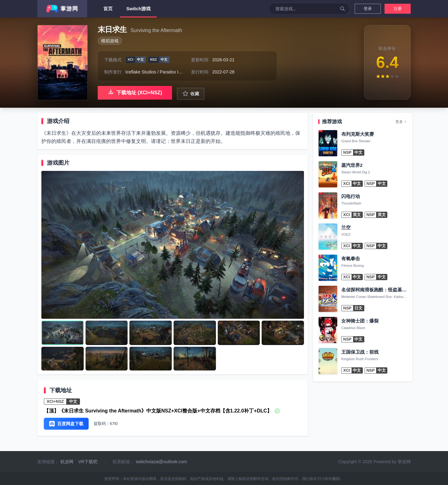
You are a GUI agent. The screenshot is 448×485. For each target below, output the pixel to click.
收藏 (191, 94)
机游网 (67, 462)
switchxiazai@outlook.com (161, 462)
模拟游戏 (110, 41)
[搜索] (343, 9)
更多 (401, 122)
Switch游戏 (138, 12)
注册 (398, 9)
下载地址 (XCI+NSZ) (135, 92)
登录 (368, 9)
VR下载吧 (88, 462)
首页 (108, 9)
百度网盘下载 (66, 424)
